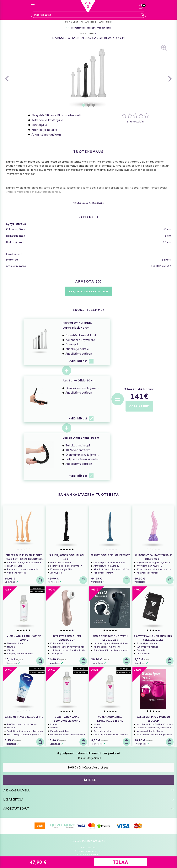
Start (68, 22)
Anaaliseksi (91, 22)
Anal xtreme (106, 22)
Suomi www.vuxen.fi (88, 855)
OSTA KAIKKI (139, 406)
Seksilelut (78, 22)
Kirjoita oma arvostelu (88, 291)
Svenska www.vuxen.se (88, 851)
